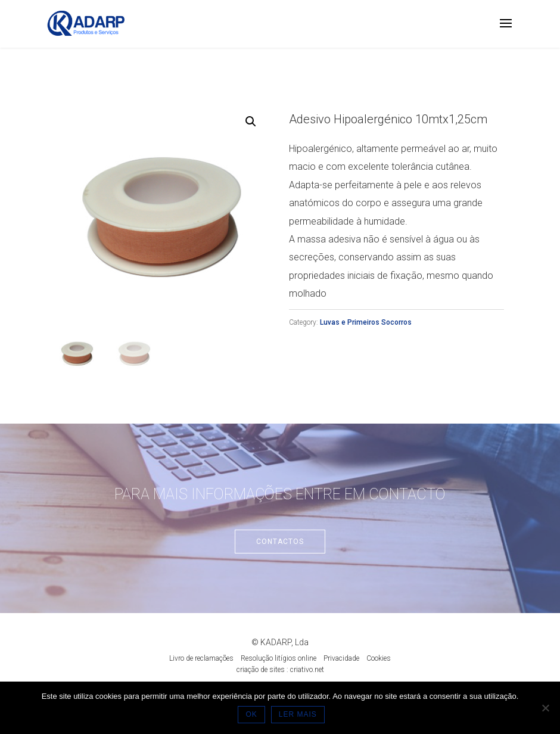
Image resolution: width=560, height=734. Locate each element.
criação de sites (261, 670)
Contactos (280, 542)
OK (253, 716)
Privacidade (341, 658)
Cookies (379, 658)
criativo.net (307, 670)
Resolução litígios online (279, 658)
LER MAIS (300, 716)
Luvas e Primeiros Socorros (366, 322)
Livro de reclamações (201, 658)
